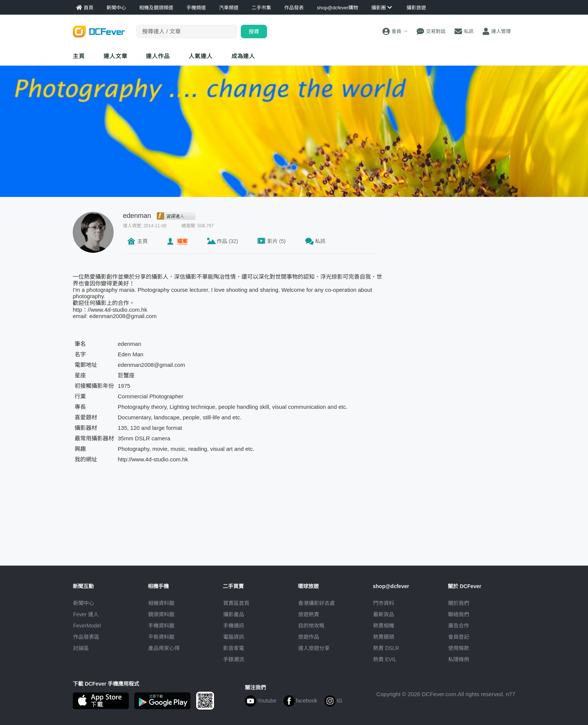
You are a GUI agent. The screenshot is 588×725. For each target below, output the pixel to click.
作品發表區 (86, 637)
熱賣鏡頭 (384, 637)
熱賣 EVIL (385, 659)
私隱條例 (459, 659)
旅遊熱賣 (309, 614)
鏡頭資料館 (161, 614)
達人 (201, 56)
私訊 (320, 241)
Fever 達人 (86, 614)
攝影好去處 (316, 603)
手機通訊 (234, 626)
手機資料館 (161, 626)
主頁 (79, 56)
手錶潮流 (234, 659)
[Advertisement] (454, 259)
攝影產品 (234, 614)
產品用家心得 (164, 648)
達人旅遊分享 (314, 648)
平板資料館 (161, 637)
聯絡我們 (459, 614)
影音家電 (234, 648)
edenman (137, 216)
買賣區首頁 (236, 603)
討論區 (81, 648)
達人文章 (115, 56)
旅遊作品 (309, 637)
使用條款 (459, 648)
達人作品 (158, 56)
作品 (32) (227, 241)
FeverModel (87, 626)
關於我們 (459, 603)
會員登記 (459, 637)
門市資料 (384, 603)
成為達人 (243, 56)
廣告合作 (459, 626)
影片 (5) (277, 241)
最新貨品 (384, 614)
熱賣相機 (384, 626)
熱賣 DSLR (386, 648)
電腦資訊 (234, 637)
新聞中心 (84, 603)
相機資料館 (161, 603)
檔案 (182, 241)
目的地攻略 (311, 626)
